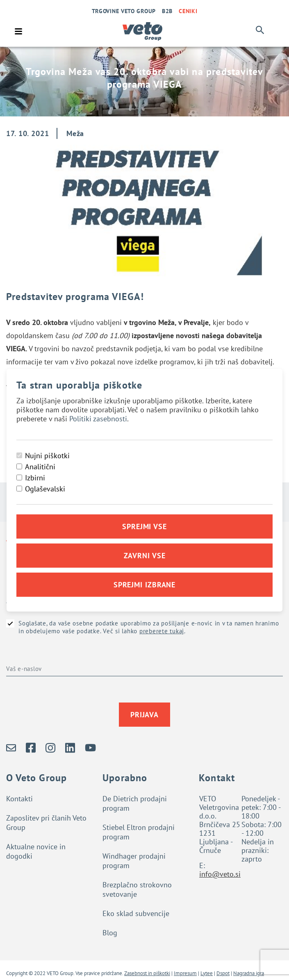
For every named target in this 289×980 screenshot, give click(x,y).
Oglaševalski (45, 489)
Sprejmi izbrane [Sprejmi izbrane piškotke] (145, 585)
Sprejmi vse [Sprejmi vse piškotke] (144, 526)
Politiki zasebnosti (98, 419)
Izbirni (35, 478)
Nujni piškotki (47, 456)
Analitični (40, 467)
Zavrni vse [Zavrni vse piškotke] (145, 556)
